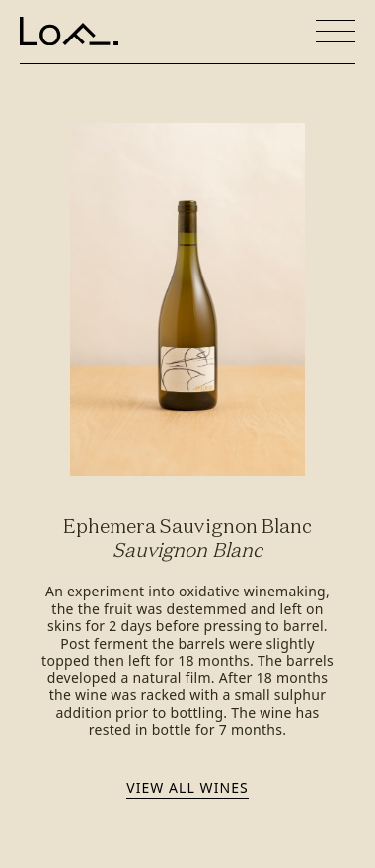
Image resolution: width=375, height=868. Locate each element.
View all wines (187, 788)
